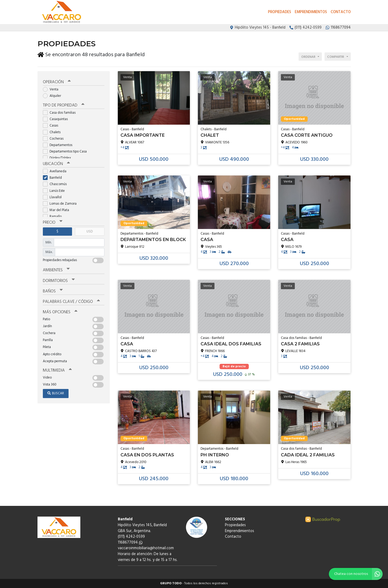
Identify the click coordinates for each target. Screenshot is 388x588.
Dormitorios (59, 281)
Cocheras (55, 139)
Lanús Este (56, 191)
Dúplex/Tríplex (59, 158)
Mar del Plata (58, 210)
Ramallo (54, 217)
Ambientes (56, 270)
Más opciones (60, 312)
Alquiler (54, 96)
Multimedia (57, 371)
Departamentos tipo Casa (67, 152)
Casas (52, 126)
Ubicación (56, 164)
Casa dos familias (61, 113)
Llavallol (54, 197)
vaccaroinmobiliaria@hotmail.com (146, 548)
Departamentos (59, 145)
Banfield (54, 178)
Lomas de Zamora (61, 204)
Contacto (341, 12)
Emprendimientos (311, 12)
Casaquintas (57, 119)
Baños (53, 291)
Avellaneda (56, 171)
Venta (52, 89)
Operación (57, 82)
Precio (53, 223)
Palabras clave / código (71, 302)
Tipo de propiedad (64, 105)
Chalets (53, 132)
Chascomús (56, 184)
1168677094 (130, 543)
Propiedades (280, 12)
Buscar (56, 393)
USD (90, 232)
